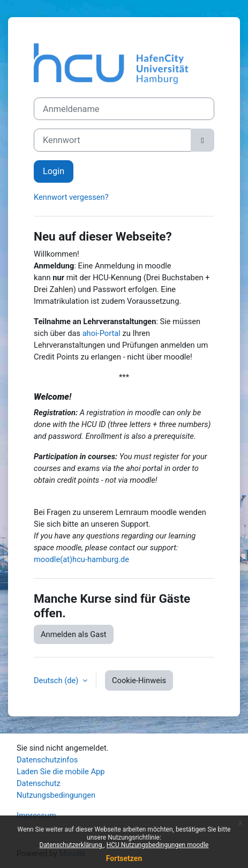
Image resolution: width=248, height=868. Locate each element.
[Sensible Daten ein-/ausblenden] (202, 140)
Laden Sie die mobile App (61, 772)
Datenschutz (39, 783)
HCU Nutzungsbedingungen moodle (158, 845)
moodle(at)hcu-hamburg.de (81, 559)
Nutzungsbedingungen (56, 795)
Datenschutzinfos (47, 760)
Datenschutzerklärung (72, 845)
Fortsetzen (124, 858)
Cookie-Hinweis (139, 680)
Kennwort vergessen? (71, 197)
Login (54, 171)
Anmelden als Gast (74, 634)
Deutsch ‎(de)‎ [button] (57, 680)
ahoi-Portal (102, 333)
